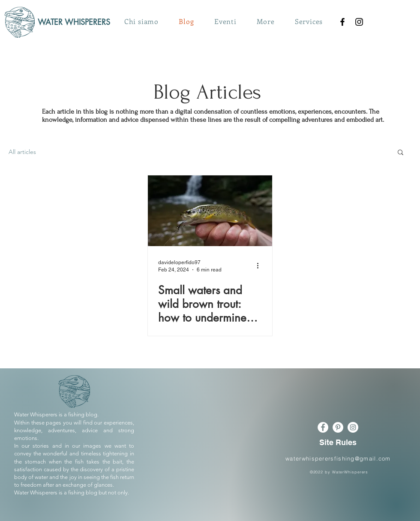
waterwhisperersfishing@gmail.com (338, 458)
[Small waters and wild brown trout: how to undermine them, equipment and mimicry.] (210, 211)
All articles (22, 152)
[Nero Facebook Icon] (342, 22)
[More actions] (261, 265)
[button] (266, 21)
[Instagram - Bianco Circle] (353, 427)
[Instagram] (359, 22)
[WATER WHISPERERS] (77, 22)
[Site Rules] (338, 442)
